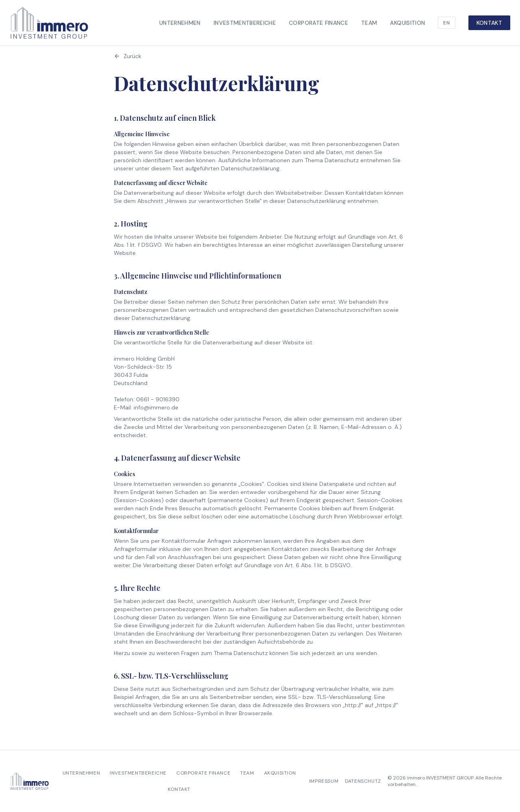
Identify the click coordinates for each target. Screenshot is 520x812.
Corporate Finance (318, 23)
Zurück (128, 56)
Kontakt (489, 23)
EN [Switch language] (446, 23)
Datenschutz (363, 781)
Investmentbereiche (245, 23)
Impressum (324, 781)
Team (369, 23)
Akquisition (407, 23)
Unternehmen (180, 23)
